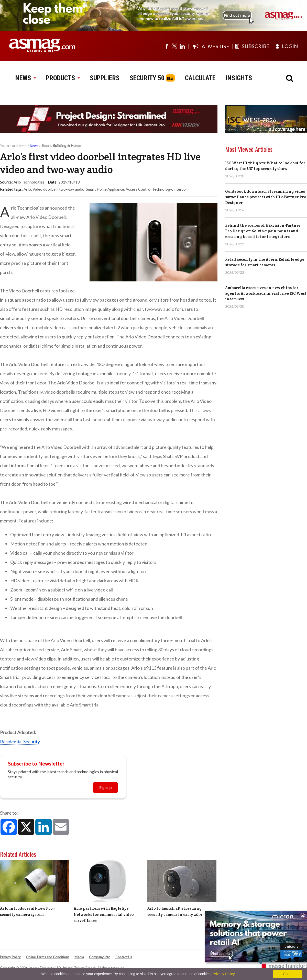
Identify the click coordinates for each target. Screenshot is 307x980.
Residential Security (20, 742)
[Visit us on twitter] (174, 46)
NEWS (25, 78)
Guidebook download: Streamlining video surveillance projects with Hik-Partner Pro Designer (266, 197)
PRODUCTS (63, 78)
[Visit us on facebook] (167, 46)
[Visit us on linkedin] (182, 46)
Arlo (27, 189)
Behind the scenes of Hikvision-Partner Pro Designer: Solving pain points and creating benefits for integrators (263, 231)
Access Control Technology (149, 189)
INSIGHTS (239, 78)
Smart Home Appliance (105, 189)
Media (79, 957)
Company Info (100, 957)
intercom (181, 189)
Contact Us (124, 957)
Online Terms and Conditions (48, 957)
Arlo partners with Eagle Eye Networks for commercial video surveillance (104, 914)
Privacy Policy (10, 957)
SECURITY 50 (147, 78)
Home (22, 146)
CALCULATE (200, 78)
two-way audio (72, 189)
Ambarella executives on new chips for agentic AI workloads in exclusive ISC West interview (266, 293)
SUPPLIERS (105, 78)
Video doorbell (45, 189)
